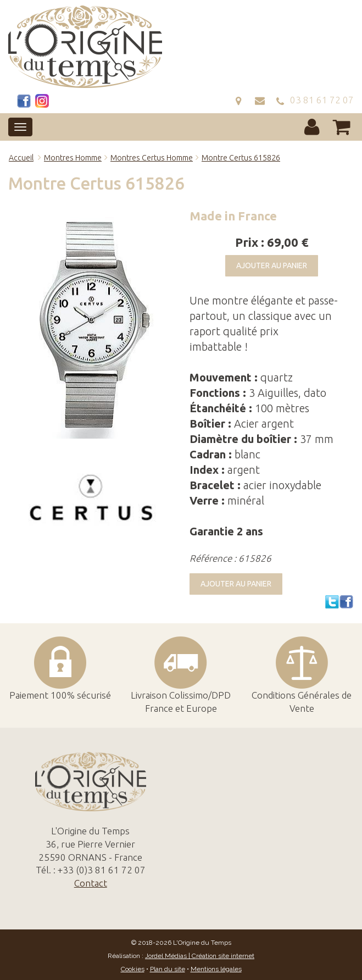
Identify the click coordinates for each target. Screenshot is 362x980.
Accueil (21, 158)
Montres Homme (73, 158)
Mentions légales (216, 969)
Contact (91, 883)
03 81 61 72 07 (315, 100)
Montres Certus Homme (152, 158)
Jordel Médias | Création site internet (200, 956)
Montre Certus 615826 (241, 158)
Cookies (133, 969)
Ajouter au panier (272, 265)
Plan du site (168, 969)
